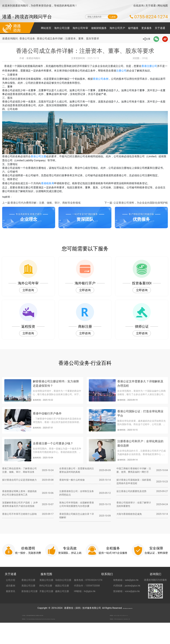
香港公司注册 (38, 164)
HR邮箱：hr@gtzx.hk (85, 605)
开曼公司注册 (46, 605)
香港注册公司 (152, 66)
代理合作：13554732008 (87, 599)
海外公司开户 (117, 28)
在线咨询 (138, 6)
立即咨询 (28, 304)
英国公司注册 (46, 594)
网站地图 (163, 6)
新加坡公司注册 (30, 605)
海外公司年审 (80, 28)
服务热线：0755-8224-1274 (88, 594)
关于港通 (151, 6)
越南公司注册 (62, 605)
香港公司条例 (101, 80)
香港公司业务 (28, 38)
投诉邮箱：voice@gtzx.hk (126, 605)
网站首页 (46, 28)
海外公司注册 (62, 28)
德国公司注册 (62, 599)
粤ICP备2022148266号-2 (128, 621)
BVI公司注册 (46, 599)
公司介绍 (11, 594)
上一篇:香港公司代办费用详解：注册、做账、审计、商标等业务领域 (41, 216)
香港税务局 (48, 195)
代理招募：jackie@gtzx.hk (127, 599)
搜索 (113, 17)
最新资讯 (11, 605)
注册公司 (127, 71)
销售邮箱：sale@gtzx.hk (126, 594)
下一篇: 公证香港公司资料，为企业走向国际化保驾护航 (136, 216)
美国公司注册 (28, 599)
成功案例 (11, 599)
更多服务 (147, 28)
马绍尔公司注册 (63, 594)
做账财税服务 (99, 28)
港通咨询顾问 (10, 38)
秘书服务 (133, 28)
